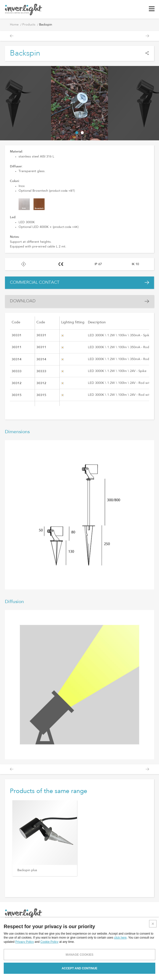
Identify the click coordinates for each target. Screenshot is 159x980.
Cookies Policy (138, 936)
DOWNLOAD (23, 301)
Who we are (76, 929)
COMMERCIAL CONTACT (35, 283)
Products (29, 25)
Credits (149, 973)
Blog (70, 944)
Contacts (74, 952)
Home (14, 25)
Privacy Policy (137, 929)
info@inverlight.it (27, 958)
